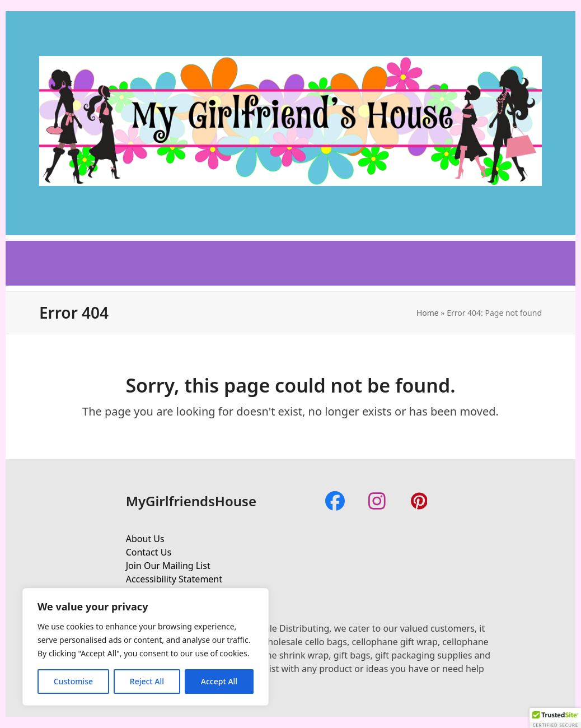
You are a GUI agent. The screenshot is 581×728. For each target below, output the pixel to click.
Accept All (219, 681)
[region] (146, 647)
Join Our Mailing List (168, 566)
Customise (73, 681)
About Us (145, 539)
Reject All (147, 681)
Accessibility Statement (174, 579)
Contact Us (149, 552)
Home (428, 313)
